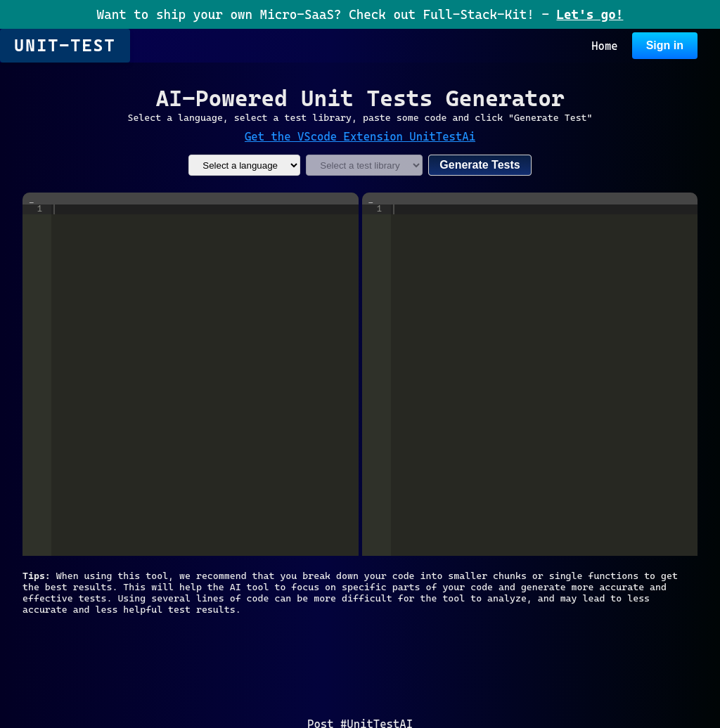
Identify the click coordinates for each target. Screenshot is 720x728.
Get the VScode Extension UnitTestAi (360, 137)
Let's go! (590, 14)
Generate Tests (480, 165)
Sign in (665, 45)
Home (605, 46)
